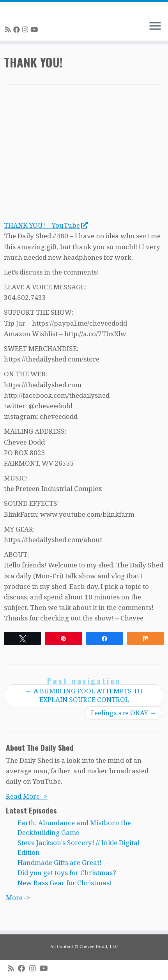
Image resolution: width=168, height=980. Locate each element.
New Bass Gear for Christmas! (65, 883)
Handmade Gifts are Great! (60, 863)
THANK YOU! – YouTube (46, 225)
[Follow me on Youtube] (35, 30)
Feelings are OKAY (124, 713)
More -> (18, 898)
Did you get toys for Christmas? (67, 873)
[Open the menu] (155, 27)
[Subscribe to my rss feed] (9, 30)
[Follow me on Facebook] (18, 30)
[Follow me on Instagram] (26, 30)
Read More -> (27, 796)
